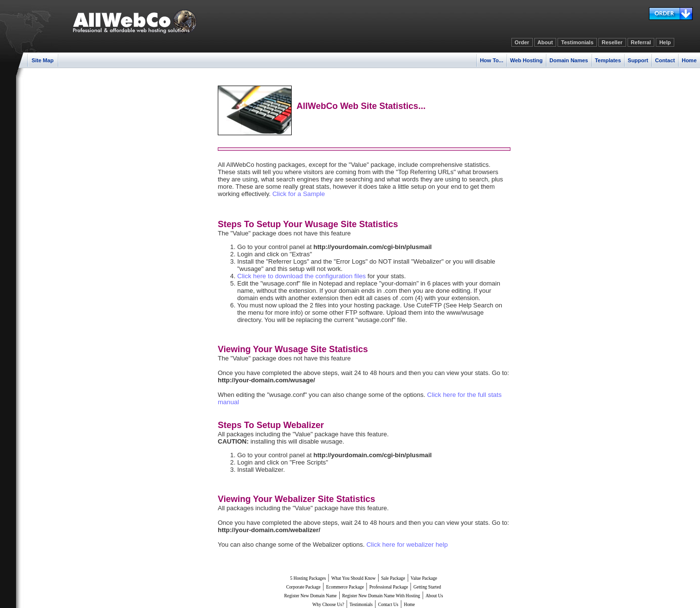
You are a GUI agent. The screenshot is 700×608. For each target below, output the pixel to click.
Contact (665, 60)
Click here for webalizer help (407, 545)
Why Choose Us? (328, 605)
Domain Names (569, 60)
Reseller (612, 42)
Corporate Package (304, 587)
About (545, 42)
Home (689, 60)
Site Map (43, 60)
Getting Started (428, 587)
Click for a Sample (298, 194)
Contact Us (388, 605)
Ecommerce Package (345, 587)
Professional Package (389, 587)
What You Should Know (354, 578)
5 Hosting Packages (308, 578)
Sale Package (393, 578)
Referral (641, 42)
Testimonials (577, 42)
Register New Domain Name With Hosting (381, 596)
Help (665, 42)
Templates (608, 60)
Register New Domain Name (311, 596)
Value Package (424, 578)
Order (522, 42)
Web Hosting (526, 60)
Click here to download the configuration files (302, 276)
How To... (491, 60)
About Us (434, 596)
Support (638, 60)
